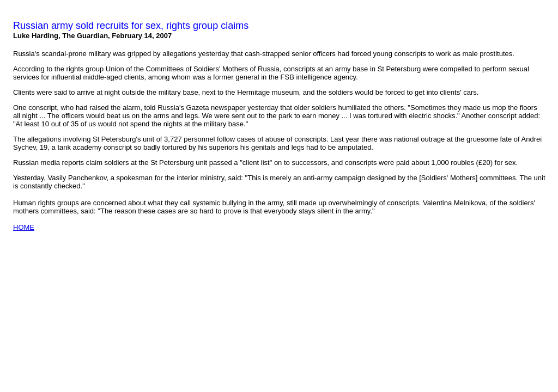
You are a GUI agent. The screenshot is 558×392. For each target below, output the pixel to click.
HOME (24, 227)
